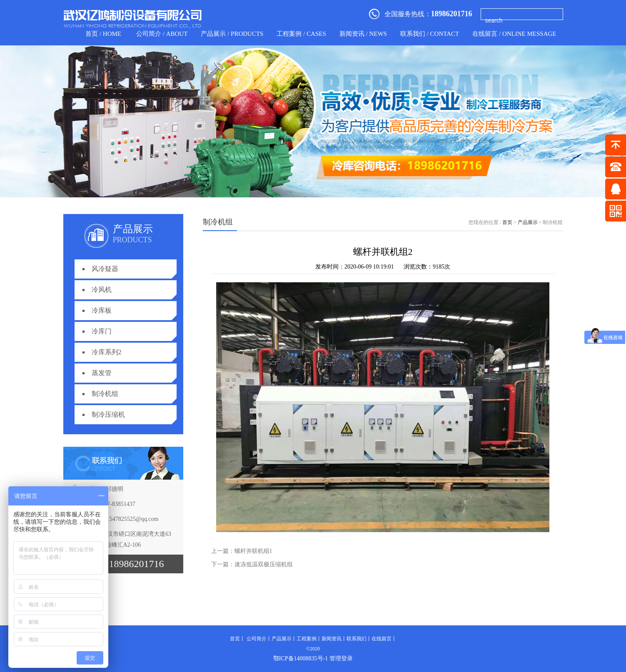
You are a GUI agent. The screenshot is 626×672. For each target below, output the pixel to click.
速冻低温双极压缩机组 (264, 564)
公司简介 (257, 639)
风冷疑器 (105, 269)
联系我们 (357, 639)
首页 (507, 222)
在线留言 (382, 639)
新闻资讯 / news (363, 34)
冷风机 (102, 290)
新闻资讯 (332, 639)
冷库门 (102, 331)
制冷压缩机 (108, 414)
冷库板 (102, 310)
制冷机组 (105, 394)
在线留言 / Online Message (514, 34)
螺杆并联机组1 (253, 551)
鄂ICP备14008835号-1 (301, 658)
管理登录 (341, 658)
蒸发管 (102, 373)
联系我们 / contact (430, 34)
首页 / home (103, 34)
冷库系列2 (107, 352)
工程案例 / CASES (301, 34)
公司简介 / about (162, 34)
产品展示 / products (232, 34)
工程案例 (307, 639)
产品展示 (528, 222)
